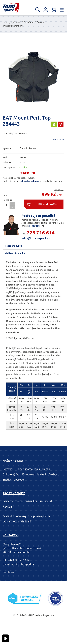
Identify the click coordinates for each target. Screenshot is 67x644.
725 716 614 (41, 233)
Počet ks (7, 200)
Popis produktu (13, 246)
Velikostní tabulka (15, 253)
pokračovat (58, 140)
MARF (31, 615)
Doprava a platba (40, 516)
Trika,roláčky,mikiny (13, 26)
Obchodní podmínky (15, 516)
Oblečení (29, 22)
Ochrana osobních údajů (17, 521)
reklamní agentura (44, 615)
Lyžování (16, 22)
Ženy (39, 22)
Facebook (8, 572)
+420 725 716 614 (19, 560)
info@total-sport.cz (36, 238)
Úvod (5, 22)
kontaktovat (35, 226)
